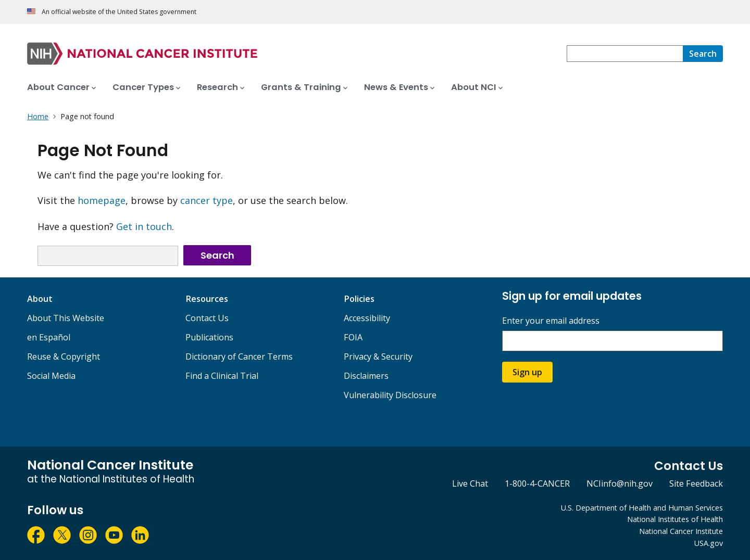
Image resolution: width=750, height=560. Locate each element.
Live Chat (470, 483)
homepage (102, 200)
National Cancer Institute (681, 531)
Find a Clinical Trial (222, 376)
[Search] (703, 54)
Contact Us (207, 318)
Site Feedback (696, 483)
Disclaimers (366, 376)
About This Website (66, 318)
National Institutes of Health (675, 519)
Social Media (51, 376)
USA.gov (709, 543)
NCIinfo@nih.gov (620, 483)
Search (217, 255)
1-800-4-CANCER (537, 483)
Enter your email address (551, 321)
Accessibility (367, 318)
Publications (209, 337)
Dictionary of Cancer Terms (239, 357)
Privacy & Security (378, 357)
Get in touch (144, 226)
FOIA (353, 337)
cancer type (207, 200)
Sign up (527, 372)
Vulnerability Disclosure (390, 395)
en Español (49, 337)
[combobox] (625, 54)
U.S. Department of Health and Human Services (642, 508)
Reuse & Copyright (64, 357)
